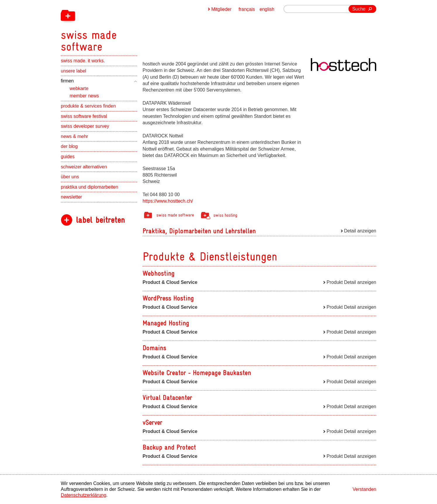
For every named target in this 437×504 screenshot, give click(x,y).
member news (84, 96)
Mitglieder (221, 9)
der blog (69, 146)
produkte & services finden (88, 106)
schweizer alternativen (84, 167)
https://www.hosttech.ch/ (168, 201)
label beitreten (100, 220)
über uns (70, 177)
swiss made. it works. (83, 61)
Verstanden (364, 489)
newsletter (71, 197)
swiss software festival (84, 116)
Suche (359, 9)
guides (68, 157)
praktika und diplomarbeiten (90, 187)
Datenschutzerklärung (84, 495)
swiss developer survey (85, 126)
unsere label (73, 71)
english (267, 9)
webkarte (79, 88)
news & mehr (74, 136)
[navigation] (119, 26)
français (247, 9)
